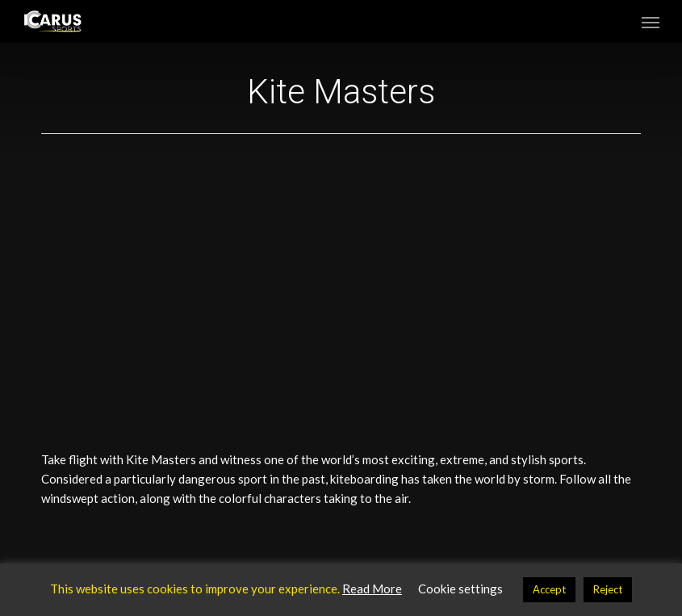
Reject (608, 589)
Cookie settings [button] (460, 589)
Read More (372, 589)
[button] (651, 22)
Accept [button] (549, 589)
